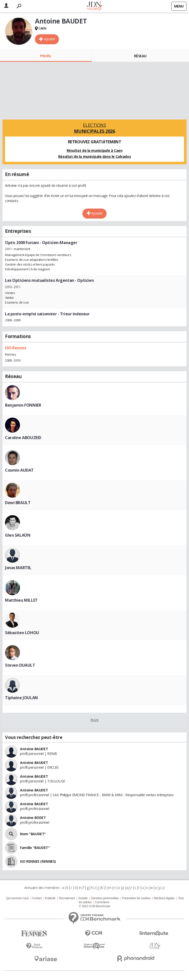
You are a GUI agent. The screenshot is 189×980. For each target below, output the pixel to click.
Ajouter (50, 39)
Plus (94, 720)
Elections (94, 128)
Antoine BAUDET (34, 749)
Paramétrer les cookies (136, 898)
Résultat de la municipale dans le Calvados (94, 156)
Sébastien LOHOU (22, 633)
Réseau (140, 56)
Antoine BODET (33, 818)
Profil (46, 56)
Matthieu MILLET (21, 600)
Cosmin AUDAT (19, 470)
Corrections (102, 902)
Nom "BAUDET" (33, 834)
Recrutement (67, 898)
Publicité (50, 898)
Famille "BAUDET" (35, 848)
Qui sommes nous (17, 898)
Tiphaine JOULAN (21, 698)
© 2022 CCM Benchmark (94, 906)
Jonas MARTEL (18, 568)
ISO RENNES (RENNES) (38, 861)
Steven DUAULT (20, 665)
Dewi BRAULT (18, 503)
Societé (83, 898)
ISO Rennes (16, 348)
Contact (37, 898)
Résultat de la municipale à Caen (95, 150)
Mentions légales (164, 898)
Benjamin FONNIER (23, 405)
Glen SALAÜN (18, 535)
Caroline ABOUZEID (23, 438)
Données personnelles (105, 898)
